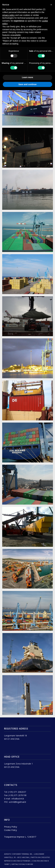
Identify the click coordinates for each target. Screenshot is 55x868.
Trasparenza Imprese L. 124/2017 (20, 837)
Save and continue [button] (28, 84)
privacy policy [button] (9, 15)
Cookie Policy (10, 830)
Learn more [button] (27, 77)
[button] (51, 5)
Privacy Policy (11, 827)
